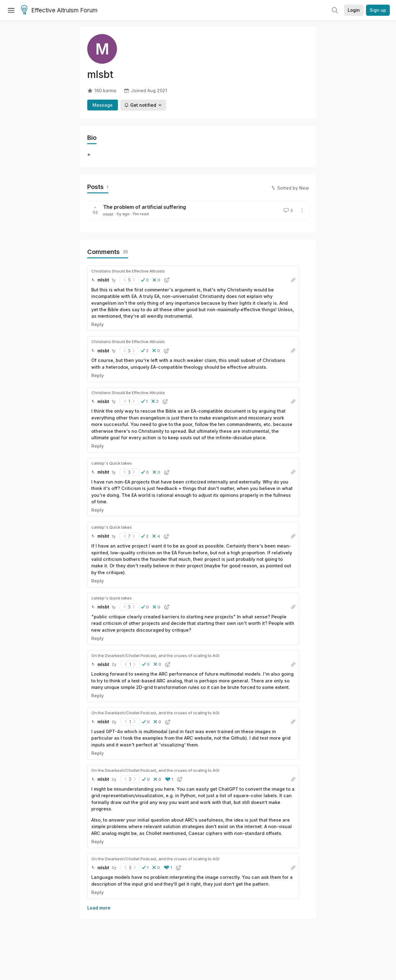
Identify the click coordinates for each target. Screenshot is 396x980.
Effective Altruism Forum (59, 11)
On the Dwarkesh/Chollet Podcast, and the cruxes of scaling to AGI (155, 655)
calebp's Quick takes (112, 463)
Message (103, 105)
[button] (145, 280)
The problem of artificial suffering (144, 207)
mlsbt (108, 214)
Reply (97, 324)
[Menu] (11, 10)
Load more (99, 908)
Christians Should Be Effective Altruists (128, 271)
